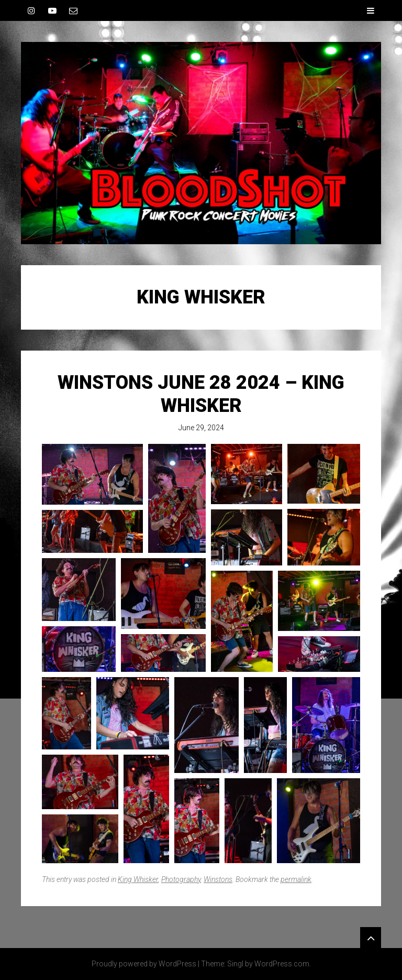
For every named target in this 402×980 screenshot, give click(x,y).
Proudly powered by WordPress (144, 964)
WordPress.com (282, 964)
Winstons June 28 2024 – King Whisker (201, 394)
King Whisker (138, 879)
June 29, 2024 (201, 428)
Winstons (218, 879)
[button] (92, 474)
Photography (181, 879)
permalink (296, 879)
